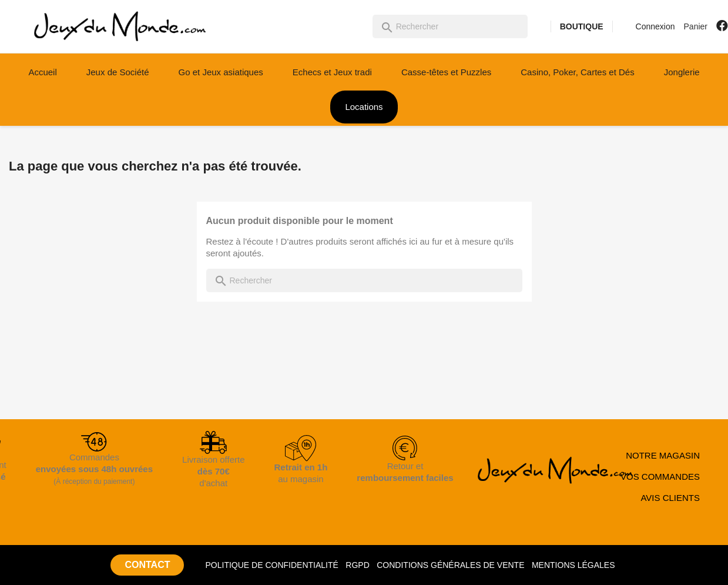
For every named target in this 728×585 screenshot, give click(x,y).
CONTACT (147, 565)
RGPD (357, 565)
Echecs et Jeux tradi (332, 72)
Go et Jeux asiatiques (221, 72)
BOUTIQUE (582, 26)
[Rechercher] (450, 26)
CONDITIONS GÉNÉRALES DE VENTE (450, 565)
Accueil (42, 72)
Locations (364, 107)
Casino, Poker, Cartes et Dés (577, 72)
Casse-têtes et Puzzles (446, 72)
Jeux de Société (118, 72)
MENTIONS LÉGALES (573, 565)
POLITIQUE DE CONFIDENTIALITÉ (271, 565)
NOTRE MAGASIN (663, 455)
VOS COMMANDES (660, 477)
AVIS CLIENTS (670, 498)
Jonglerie (682, 72)
